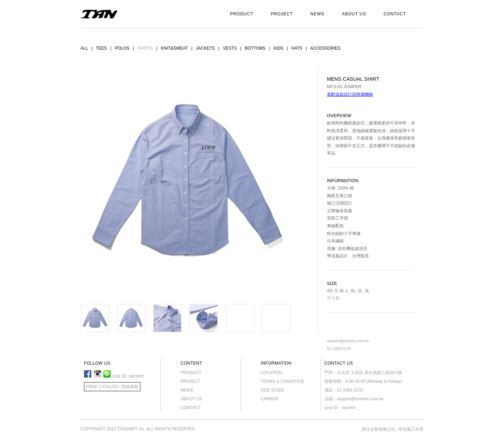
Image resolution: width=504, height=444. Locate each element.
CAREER (269, 399)
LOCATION (271, 373)
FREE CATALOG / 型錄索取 (112, 387)
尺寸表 (333, 298)
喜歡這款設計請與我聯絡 (350, 94)
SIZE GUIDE (273, 390)
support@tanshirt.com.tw (348, 341)
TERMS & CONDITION (282, 381)
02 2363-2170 (339, 349)
